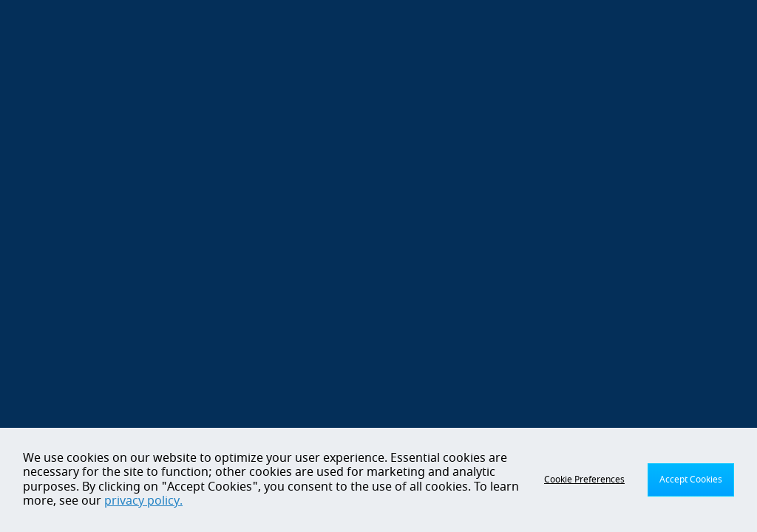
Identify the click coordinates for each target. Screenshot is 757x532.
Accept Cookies (691, 480)
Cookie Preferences (584, 480)
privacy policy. (143, 501)
